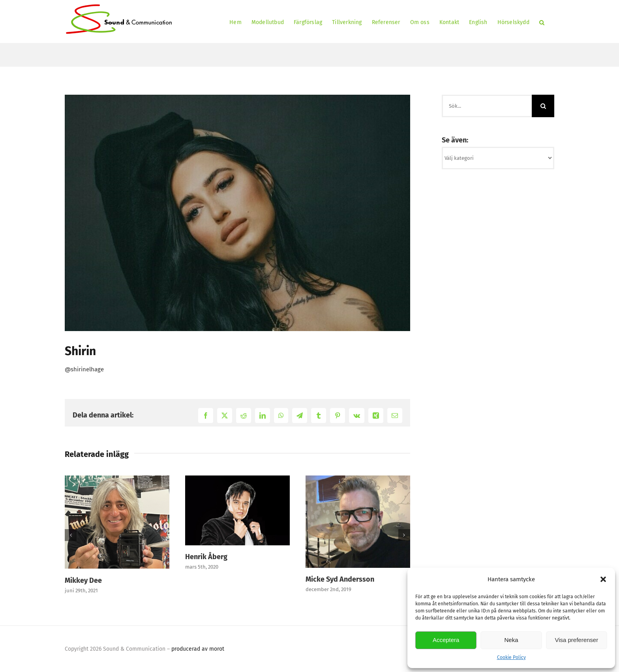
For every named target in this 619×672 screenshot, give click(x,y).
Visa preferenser (576, 640)
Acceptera (446, 640)
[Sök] (543, 106)
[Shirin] (237, 213)
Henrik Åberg (206, 557)
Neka (511, 640)
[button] (603, 579)
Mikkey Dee (83, 580)
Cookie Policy (511, 657)
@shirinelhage (84, 369)
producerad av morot (198, 649)
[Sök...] (487, 106)
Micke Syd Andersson (340, 579)
